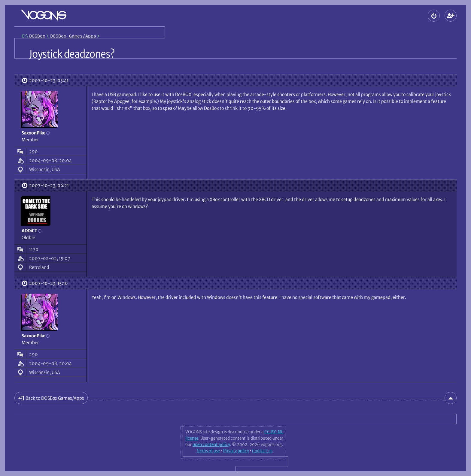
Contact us (262, 451)
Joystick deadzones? (72, 54)
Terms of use (208, 451)
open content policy (211, 444)
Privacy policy (236, 451)
